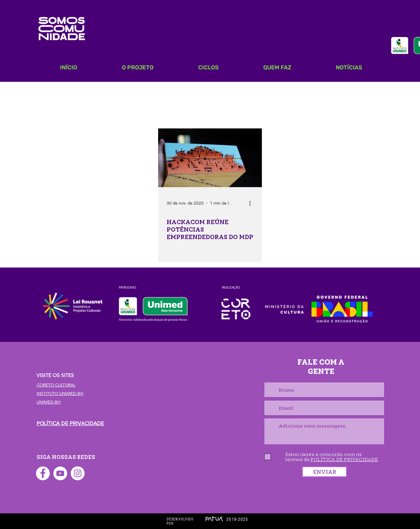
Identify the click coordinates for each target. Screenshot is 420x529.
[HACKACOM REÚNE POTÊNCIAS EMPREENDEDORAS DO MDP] (210, 158)
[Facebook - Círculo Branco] (43, 473)
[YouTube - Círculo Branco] (60, 473)
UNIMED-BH (49, 402)
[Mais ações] (252, 203)
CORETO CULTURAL (56, 385)
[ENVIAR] (324, 472)
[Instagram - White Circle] (78, 473)
